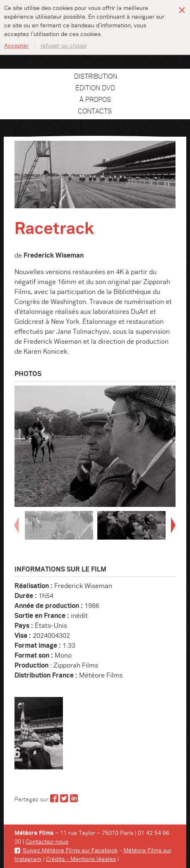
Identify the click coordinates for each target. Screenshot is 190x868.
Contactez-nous (47, 842)
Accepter (16, 46)
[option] (95, 446)
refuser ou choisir (64, 46)
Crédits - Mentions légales (81, 859)
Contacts (95, 111)
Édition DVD (95, 88)
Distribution (96, 77)
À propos (95, 100)
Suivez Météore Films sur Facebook (66, 851)
